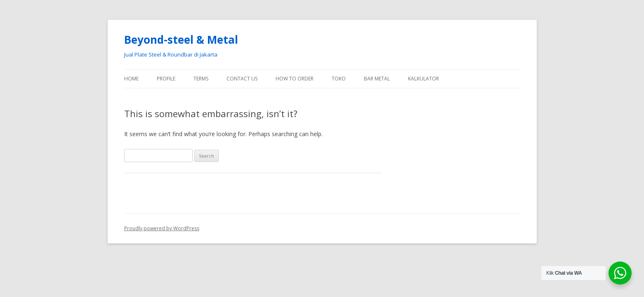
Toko (339, 79)
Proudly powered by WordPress (162, 228)
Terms (201, 79)
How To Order (295, 79)
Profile (166, 79)
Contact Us (242, 79)
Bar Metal (377, 79)
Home (131, 79)
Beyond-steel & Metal (181, 40)
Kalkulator (423, 79)
